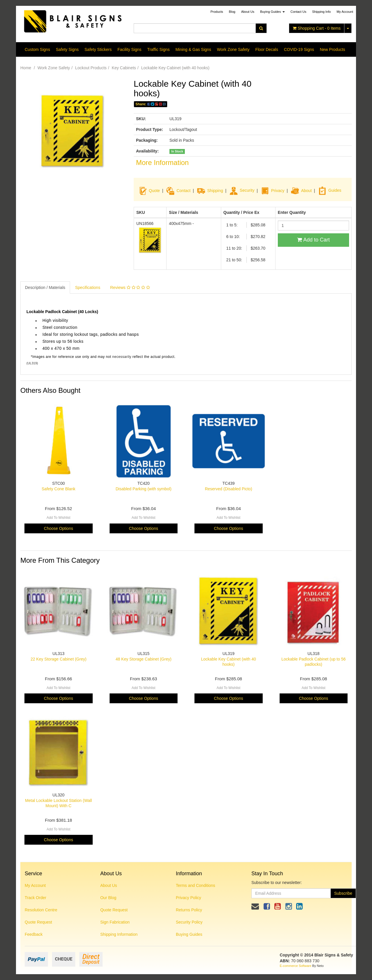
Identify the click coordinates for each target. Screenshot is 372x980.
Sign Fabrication (115, 922)
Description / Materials (45, 287)
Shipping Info (321, 12)
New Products (332, 49)
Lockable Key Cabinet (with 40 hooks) (175, 68)
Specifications (88, 287)
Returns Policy (189, 910)
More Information (162, 163)
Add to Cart (313, 240)
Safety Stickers (98, 49)
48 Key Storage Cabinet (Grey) (144, 659)
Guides (330, 190)
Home (26, 68)
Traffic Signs (159, 49)
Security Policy (189, 922)
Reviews (130, 287)
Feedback (34, 934)
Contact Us (298, 12)
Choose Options (58, 528)
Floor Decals (267, 49)
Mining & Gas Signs (193, 49)
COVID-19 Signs (299, 49)
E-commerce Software (296, 966)
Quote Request (38, 922)
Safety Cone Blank (58, 489)
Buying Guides (272, 12)
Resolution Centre (41, 910)
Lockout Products (91, 68)
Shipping (215, 190)
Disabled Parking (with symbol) (144, 489)
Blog (232, 12)
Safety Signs (67, 49)
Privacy (278, 190)
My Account (35, 885)
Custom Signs (37, 49)
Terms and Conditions (195, 885)
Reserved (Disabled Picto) (229, 489)
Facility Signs (129, 49)
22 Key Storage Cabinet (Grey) (58, 659)
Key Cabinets (124, 68)
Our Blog (108, 898)
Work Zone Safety (233, 49)
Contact (183, 190)
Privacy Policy (188, 898)
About (306, 190)
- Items (317, 28)
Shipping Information (119, 934)
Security (242, 190)
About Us (248, 12)
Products (217, 12)
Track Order (35, 898)
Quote (154, 190)
